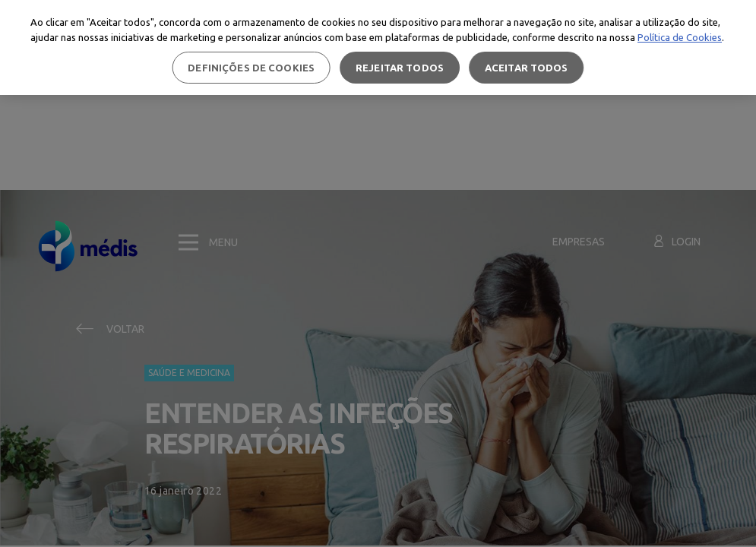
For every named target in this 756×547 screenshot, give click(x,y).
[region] (378, 47)
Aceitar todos (527, 68)
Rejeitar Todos (400, 68)
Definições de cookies (251, 68)
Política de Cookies (680, 37)
